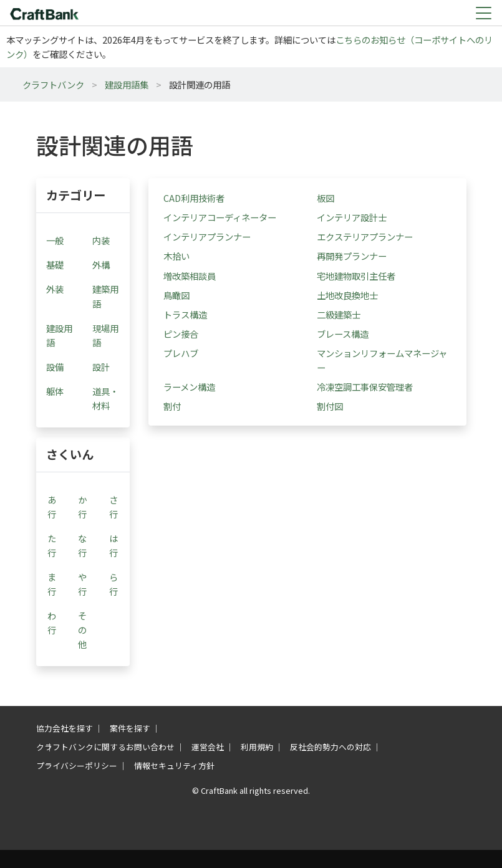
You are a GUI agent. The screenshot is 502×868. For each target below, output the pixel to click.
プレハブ (181, 353)
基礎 (55, 265)
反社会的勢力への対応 (331, 747)
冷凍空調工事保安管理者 (365, 387)
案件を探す (130, 728)
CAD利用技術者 (194, 198)
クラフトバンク (53, 84)
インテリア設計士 (352, 217)
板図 (326, 198)
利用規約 (257, 747)
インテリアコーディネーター (220, 217)
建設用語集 (127, 84)
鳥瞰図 (176, 295)
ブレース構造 (343, 334)
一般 (55, 240)
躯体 (55, 391)
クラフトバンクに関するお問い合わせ (105, 747)
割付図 (330, 406)
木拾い (176, 256)
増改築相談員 (190, 276)
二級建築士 (339, 314)
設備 (55, 367)
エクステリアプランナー (365, 236)
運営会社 (208, 747)
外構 (101, 265)
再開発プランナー (352, 256)
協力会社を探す (65, 728)
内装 (101, 240)
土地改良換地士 (347, 295)
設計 (101, 367)
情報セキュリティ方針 (174, 765)
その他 (82, 630)
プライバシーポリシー (77, 765)
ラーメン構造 (189, 387)
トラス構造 (185, 314)
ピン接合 (181, 334)
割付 (172, 406)
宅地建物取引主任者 (356, 276)
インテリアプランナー (207, 236)
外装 (55, 289)
